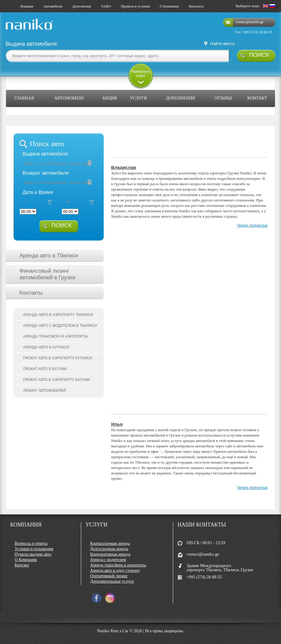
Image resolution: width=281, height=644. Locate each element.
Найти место (222, 44)
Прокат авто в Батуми (45, 369)
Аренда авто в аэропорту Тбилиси (58, 315)
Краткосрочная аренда (110, 543)
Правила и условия (135, 6)
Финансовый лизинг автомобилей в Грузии (47, 274)
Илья (117, 424)
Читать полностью (252, 225)
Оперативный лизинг (109, 576)
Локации (27, 6)
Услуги (138, 98)
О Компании (169, 6)
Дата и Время (38, 192)
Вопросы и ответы (31, 543)
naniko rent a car (19, 30)
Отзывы (223, 98)
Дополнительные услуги (112, 581)
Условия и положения (34, 549)
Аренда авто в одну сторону (115, 570)
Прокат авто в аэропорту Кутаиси (58, 358)
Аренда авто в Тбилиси (49, 256)
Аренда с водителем (108, 560)
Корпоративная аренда (110, 554)
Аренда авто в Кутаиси (46, 347)
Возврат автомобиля (46, 173)
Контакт (257, 98)
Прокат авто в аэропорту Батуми (57, 380)
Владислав (124, 167)
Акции (109, 98)
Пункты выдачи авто (33, 554)
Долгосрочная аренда (109, 549)
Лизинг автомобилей (45, 391)
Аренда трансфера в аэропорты (56, 336)
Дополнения (82, 6)
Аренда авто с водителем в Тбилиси (60, 326)
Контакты (196, 6)
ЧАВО (106, 6)
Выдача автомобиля (45, 154)
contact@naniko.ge (250, 22)
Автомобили (53, 6)
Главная (24, 98)
